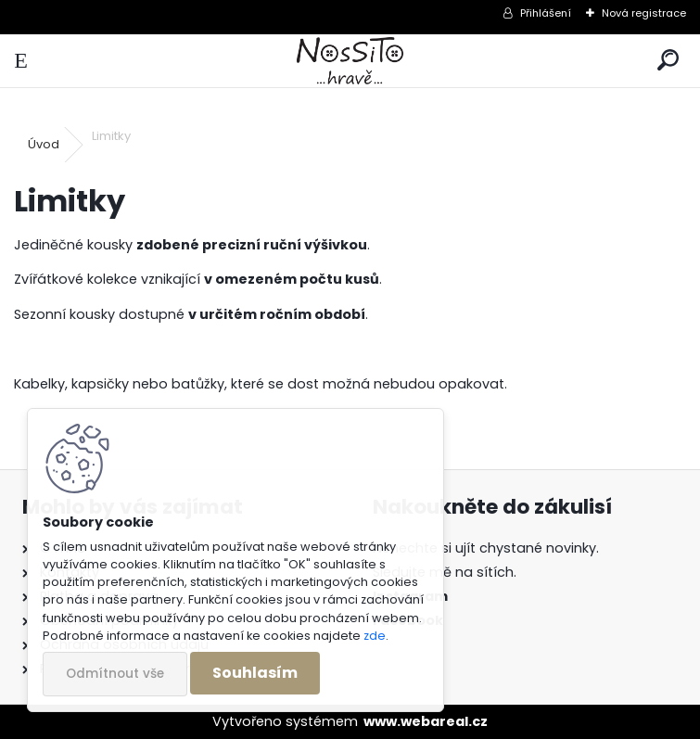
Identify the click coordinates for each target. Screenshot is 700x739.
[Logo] (350, 61)
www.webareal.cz (426, 721)
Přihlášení (546, 13)
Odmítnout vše (115, 674)
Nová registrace (644, 13)
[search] (668, 61)
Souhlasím (255, 673)
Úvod (44, 144)
